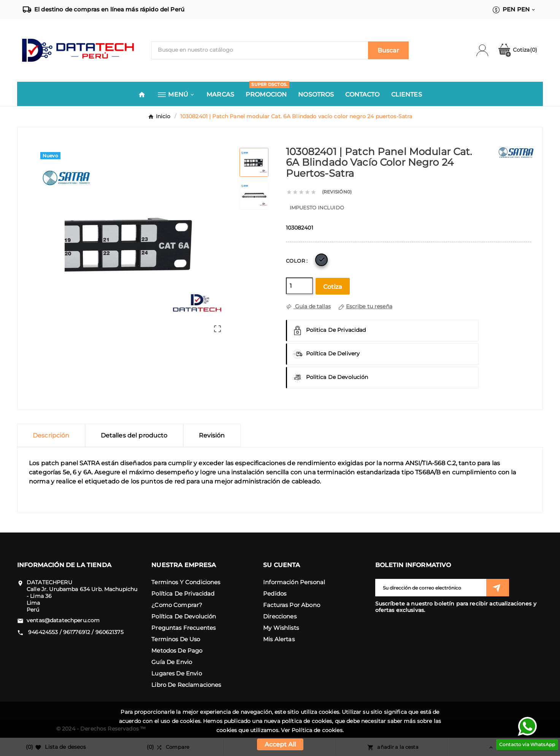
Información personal (294, 582)
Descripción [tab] (51, 435)
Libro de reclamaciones (186, 685)
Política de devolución (184, 616)
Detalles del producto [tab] (134, 435)
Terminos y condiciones (186, 582)
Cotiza (517, 50)
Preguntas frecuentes (183, 628)
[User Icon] (487, 50)
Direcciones (280, 616)
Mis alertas (279, 639)
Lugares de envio (176, 673)
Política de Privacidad (183, 594)
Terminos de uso (176, 639)
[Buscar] (260, 50)
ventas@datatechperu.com (63, 620)
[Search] (388, 50)
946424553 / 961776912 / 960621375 (75, 632)
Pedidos (275, 594)
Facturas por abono (292, 605)
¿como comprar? (177, 605)
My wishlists (281, 628)
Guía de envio (172, 662)
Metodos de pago (177, 651)
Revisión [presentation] (212, 435)
